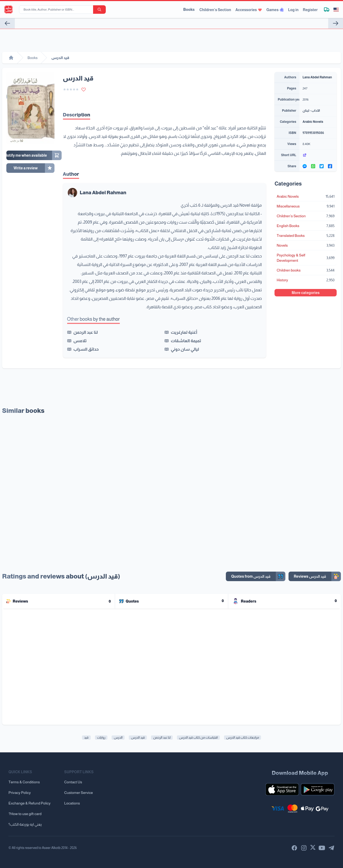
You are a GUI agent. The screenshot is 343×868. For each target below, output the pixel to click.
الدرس (118, 738)
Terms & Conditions (24, 782)
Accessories (249, 10)
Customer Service (79, 793)
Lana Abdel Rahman (103, 193)
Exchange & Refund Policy (29, 803)
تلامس (80, 341)
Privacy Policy (20, 793)
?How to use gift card (25, 814)
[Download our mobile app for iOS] (282, 789)
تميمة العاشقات (186, 341)
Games (275, 10)
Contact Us (73, 782)
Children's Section (215, 10)
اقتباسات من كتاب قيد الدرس (198, 738)
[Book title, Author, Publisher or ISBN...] (57, 10)
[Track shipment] (327, 10)
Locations (72, 803)
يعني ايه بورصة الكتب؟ (25, 824)
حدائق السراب (86, 349)
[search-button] (99, 10)
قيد (86, 738)
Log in (293, 10)
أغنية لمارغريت (184, 332)
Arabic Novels (313, 122)
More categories (306, 293)
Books (189, 10)
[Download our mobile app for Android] (318, 789)
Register (310, 10)
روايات (101, 738)
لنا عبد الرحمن (86, 332)
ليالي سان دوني (185, 349)
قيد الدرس (138, 738)
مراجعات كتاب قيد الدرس (243, 738)
